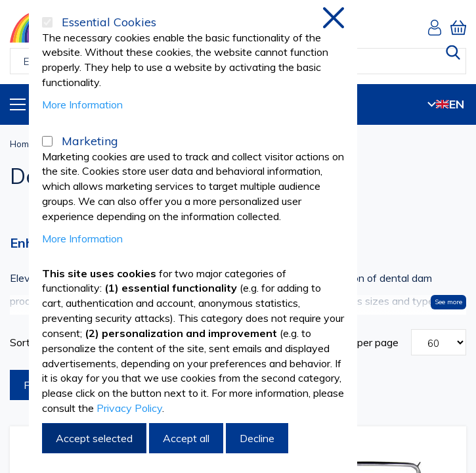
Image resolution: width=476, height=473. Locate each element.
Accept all (186, 438)
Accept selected (94, 438)
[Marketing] (47, 141)
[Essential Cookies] (47, 22)
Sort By (28, 342)
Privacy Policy (129, 408)
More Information (82, 104)
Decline (257, 438)
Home (22, 144)
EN (446, 104)
